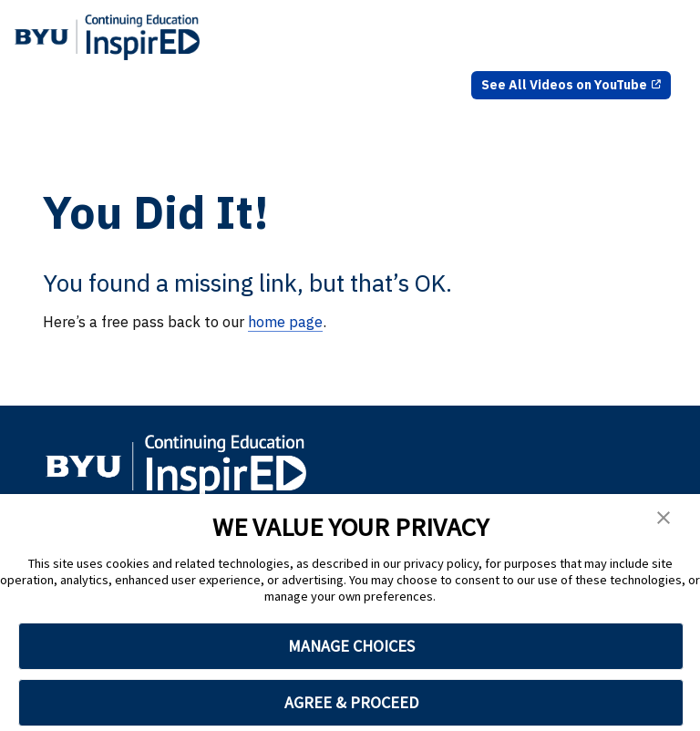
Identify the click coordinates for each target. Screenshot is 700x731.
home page (285, 322)
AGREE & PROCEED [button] (351, 702)
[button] (664, 520)
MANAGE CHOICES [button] (351, 646)
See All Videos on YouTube (564, 85)
